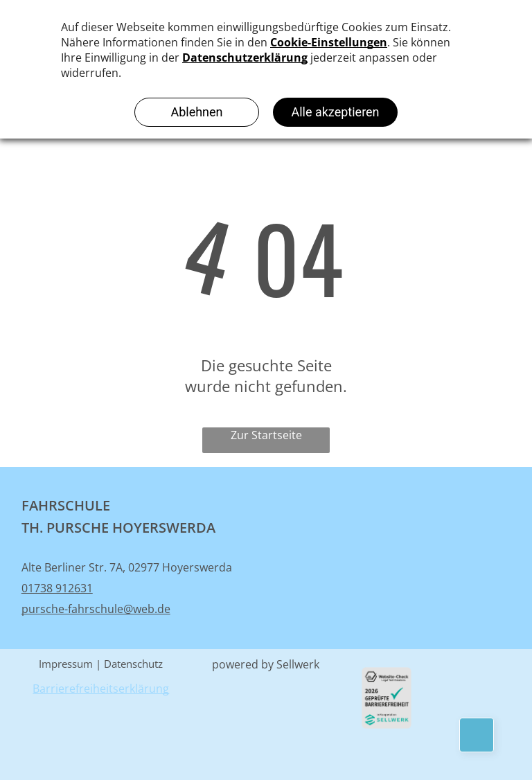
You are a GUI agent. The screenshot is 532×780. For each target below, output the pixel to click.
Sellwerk (298, 664)
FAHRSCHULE (68, 505)
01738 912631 (57, 588)
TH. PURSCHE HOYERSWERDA (118, 528)
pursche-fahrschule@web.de (96, 609)
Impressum (66, 664)
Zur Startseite (266, 435)
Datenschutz (133, 664)
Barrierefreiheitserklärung (101, 689)
